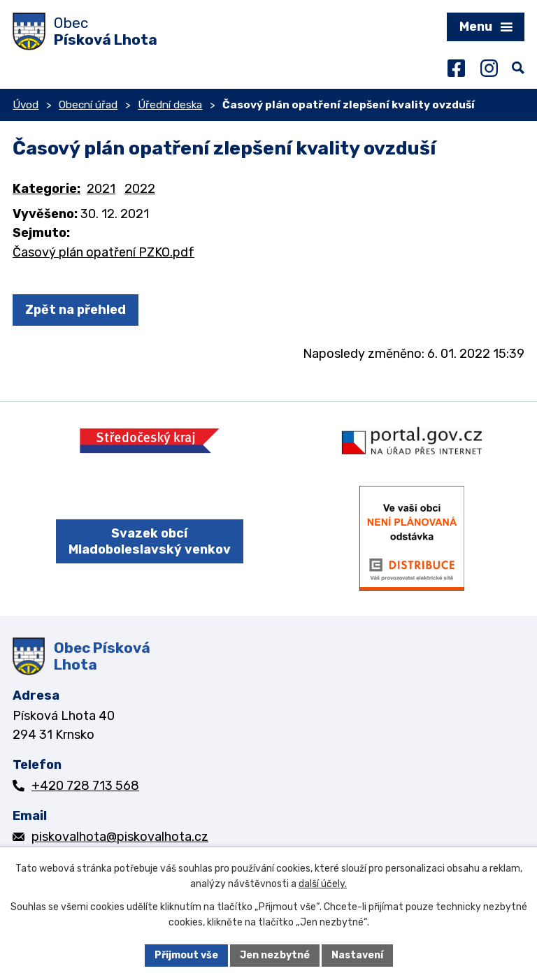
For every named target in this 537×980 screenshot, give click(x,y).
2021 (101, 189)
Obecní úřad (88, 105)
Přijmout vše (186, 955)
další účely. (323, 885)
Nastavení (357, 955)
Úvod (26, 105)
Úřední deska (170, 105)
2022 (140, 189)
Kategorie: (46, 189)
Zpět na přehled (76, 310)
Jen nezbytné (275, 955)
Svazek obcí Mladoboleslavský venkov (150, 541)
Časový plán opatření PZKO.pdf (103, 252)
